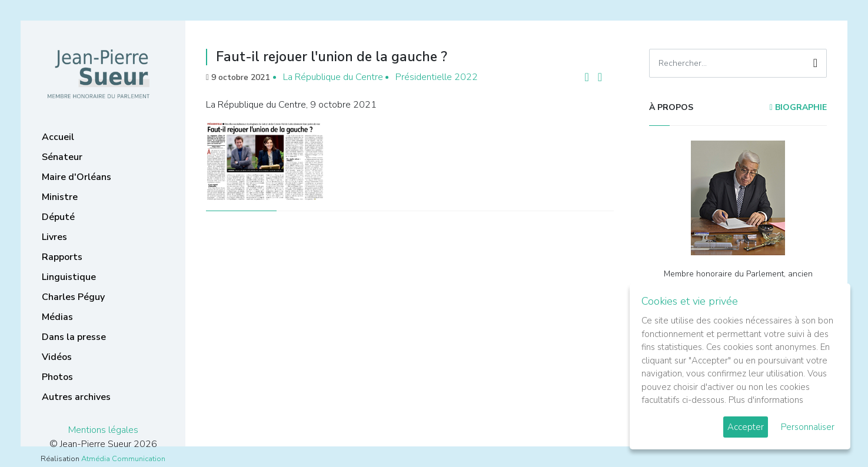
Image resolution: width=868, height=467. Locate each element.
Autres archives (76, 397)
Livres (54, 237)
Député (58, 217)
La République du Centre (333, 77)
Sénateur (62, 157)
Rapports (62, 257)
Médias (57, 317)
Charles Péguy (73, 297)
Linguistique (69, 277)
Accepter (746, 427)
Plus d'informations (766, 400)
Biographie (798, 107)
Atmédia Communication (123, 459)
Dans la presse (74, 337)
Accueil (58, 137)
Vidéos (57, 357)
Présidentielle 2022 (437, 77)
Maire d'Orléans (77, 177)
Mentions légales (103, 430)
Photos (57, 377)
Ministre (60, 197)
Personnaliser (808, 427)
